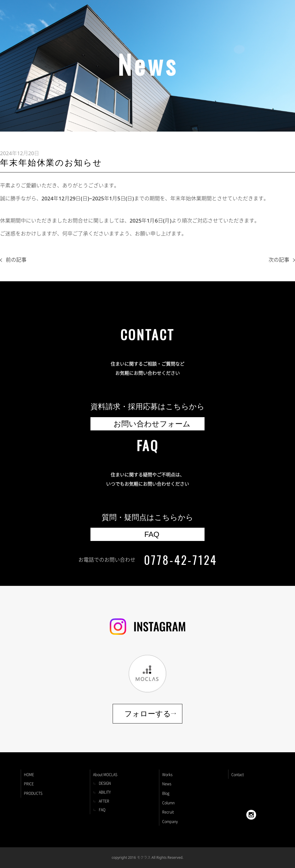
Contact (238, 774)
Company (170, 821)
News (167, 784)
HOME (29, 774)
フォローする (148, 714)
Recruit (168, 812)
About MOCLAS (105, 774)
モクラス (144, 857)
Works (167, 774)
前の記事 (16, 260)
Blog (166, 793)
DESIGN (105, 783)
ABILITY (105, 792)
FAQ (102, 809)
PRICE (29, 784)
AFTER (104, 801)
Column (168, 803)
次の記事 (279, 260)
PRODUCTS (33, 793)
